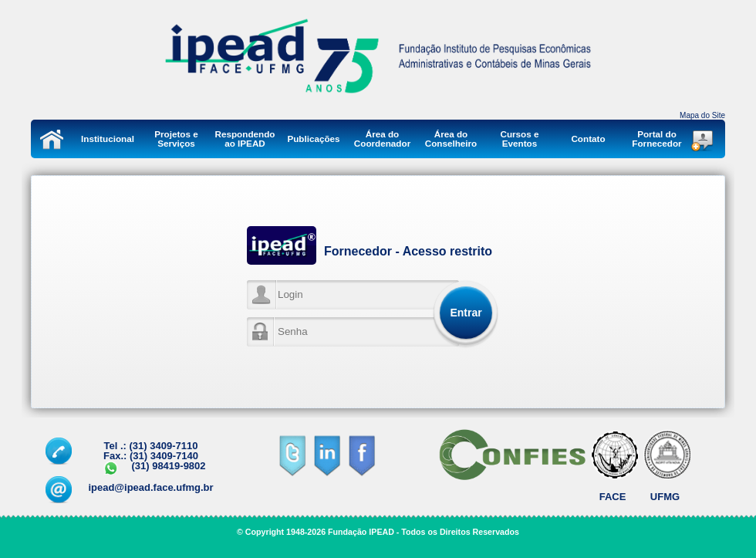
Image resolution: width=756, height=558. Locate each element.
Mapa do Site (702, 115)
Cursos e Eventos (519, 139)
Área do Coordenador (382, 139)
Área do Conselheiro (451, 139)
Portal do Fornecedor (656, 139)
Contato (588, 139)
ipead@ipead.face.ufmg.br (150, 487)
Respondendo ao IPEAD (245, 139)
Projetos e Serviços (176, 139)
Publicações (313, 139)
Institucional (108, 139)
